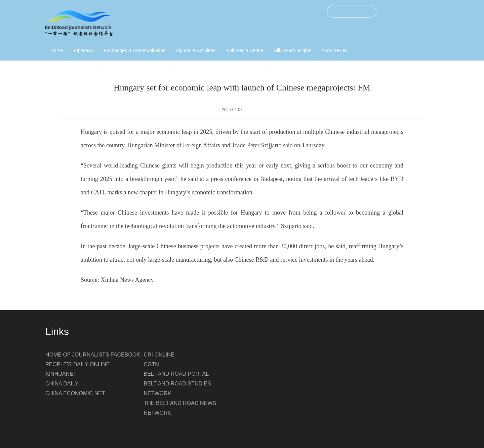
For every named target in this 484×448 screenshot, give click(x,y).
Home (57, 50)
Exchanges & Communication (135, 50)
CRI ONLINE (159, 355)
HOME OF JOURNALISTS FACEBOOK (93, 355)
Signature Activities (195, 50)
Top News (83, 50)
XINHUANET (61, 374)
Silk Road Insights (292, 50)
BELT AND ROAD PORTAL (176, 374)
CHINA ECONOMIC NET (75, 393)
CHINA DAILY (62, 384)
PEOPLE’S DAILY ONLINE (77, 364)
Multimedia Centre (245, 50)
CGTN (151, 364)
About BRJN (334, 50)
